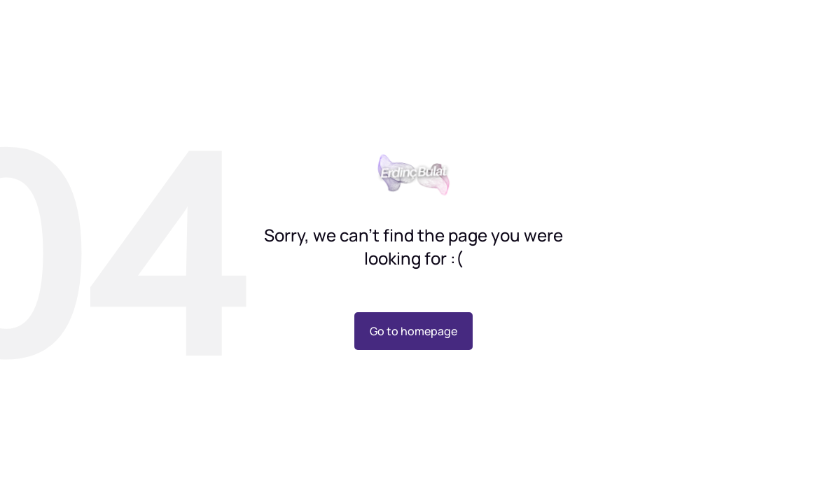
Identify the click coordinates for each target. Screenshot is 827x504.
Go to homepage (413, 331)
